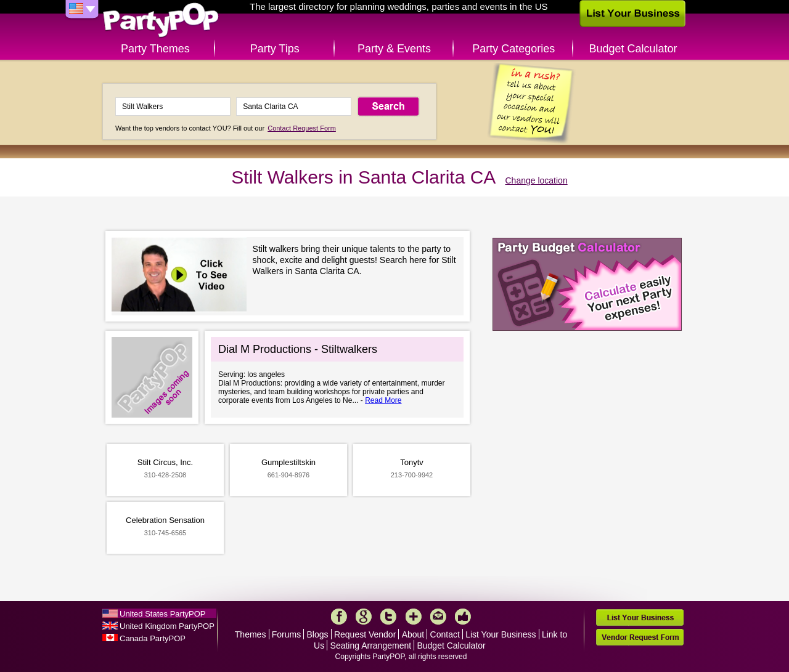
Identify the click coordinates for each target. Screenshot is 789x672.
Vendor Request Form (640, 637)
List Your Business (501, 634)
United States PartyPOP (162, 614)
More (414, 617)
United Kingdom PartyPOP (167, 626)
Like (463, 617)
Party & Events (394, 49)
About (413, 634)
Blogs (318, 634)
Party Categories (513, 49)
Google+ (364, 617)
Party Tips (275, 49)
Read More (383, 400)
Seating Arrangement (371, 646)
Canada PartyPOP (153, 638)
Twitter (388, 617)
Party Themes (155, 49)
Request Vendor (365, 634)
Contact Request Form (302, 128)
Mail (438, 617)
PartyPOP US (161, 21)
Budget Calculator (633, 49)
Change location (537, 180)
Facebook (339, 617)
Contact (445, 634)
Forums (286, 634)
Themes (251, 634)
